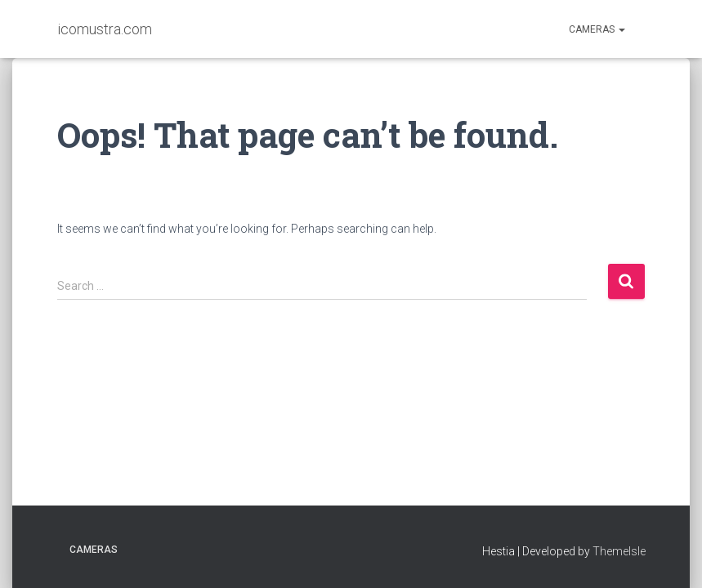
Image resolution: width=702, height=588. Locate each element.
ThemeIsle (619, 551)
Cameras (597, 29)
